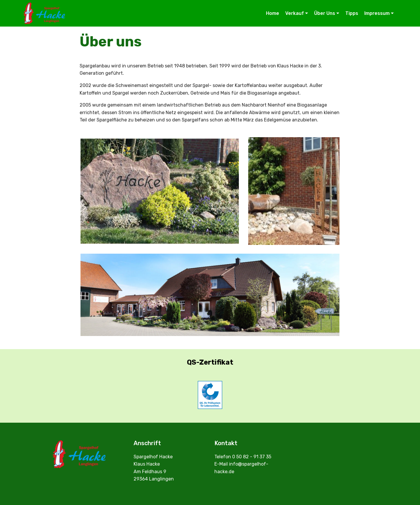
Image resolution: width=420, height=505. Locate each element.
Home (273, 13)
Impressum (377, 13)
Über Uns (325, 13)
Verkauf (295, 13)
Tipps (352, 13)
